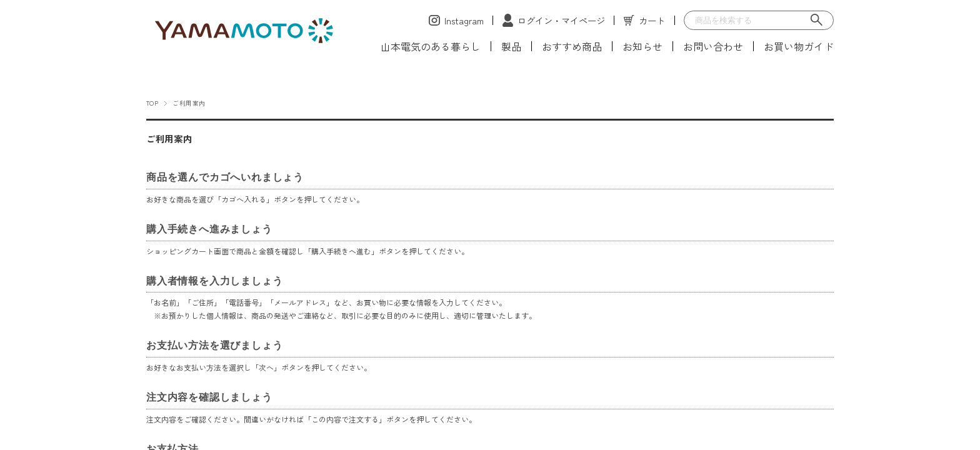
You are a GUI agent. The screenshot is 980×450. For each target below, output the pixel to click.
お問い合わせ (713, 46)
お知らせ (642, 46)
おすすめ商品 (572, 46)
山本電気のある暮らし (431, 46)
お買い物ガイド (799, 46)
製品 (511, 46)
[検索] (817, 20)
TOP (152, 103)
